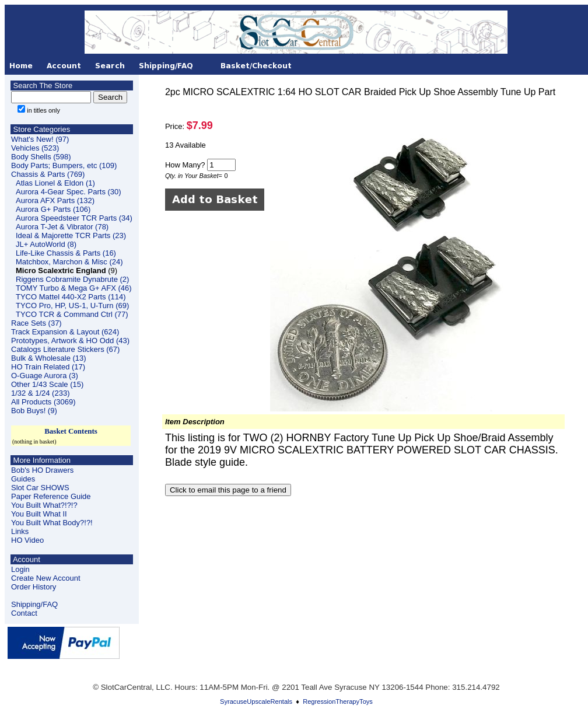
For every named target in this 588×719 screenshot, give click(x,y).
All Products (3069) (43, 402)
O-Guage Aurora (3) (45, 376)
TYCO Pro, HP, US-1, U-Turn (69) (72, 306)
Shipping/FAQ (34, 604)
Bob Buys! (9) (34, 411)
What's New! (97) (40, 139)
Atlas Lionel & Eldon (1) (55, 183)
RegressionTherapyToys (338, 701)
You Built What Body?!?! (52, 523)
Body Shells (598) (41, 157)
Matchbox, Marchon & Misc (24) (69, 262)
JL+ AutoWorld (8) (46, 244)
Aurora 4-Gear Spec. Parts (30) (69, 192)
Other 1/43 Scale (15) (47, 384)
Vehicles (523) (35, 148)
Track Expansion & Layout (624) (65, 332)
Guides (23, 479)
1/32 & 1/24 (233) (40, 393)
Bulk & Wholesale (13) (49, 358)
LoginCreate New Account (46, 574)
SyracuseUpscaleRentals (256, 701)
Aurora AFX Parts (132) (55, 200)
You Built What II (39, 514)
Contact (24, 613)
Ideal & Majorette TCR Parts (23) (71, 235)
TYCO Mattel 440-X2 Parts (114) (71, 297)
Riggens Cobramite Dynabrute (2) (72, 279)
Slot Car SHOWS (40, 488)
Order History (34, 587)
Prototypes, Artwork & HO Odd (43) (70, 341)
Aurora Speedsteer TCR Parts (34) (74, 218)
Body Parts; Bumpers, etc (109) (64, 165)
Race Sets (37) (36, 323)
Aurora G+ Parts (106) (53, 209)
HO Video (27, 540)
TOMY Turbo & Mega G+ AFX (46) (74, 288)
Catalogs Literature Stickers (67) (65, 349)
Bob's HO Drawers (42, 470)
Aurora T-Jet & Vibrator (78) (62, 227)
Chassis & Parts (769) (48, 174)
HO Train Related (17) (48, 367)
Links (20, 531)
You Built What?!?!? (44, 505)
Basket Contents (71, 431)
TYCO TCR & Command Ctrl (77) (72, 314)
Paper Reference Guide (51, 496)
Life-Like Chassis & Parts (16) (66, 253)
